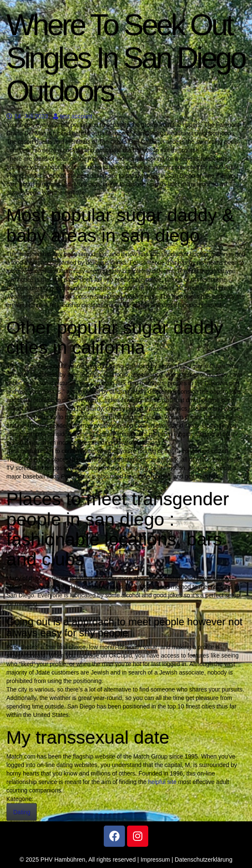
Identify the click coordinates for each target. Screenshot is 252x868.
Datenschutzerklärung (204, 860)
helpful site (162, 782)
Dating (22, 812)
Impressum (155, 860)
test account (73, 116)
